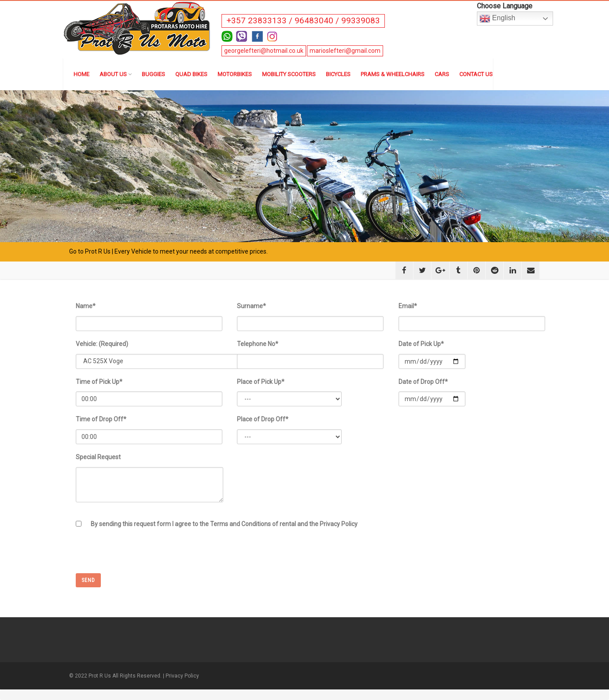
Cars (442, 74)
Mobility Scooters (289, 74)
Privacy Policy (182, 676)
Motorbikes (235, 74)
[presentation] (143, 556)
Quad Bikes (191, 74)
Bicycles (338, 74)
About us (116, 74)
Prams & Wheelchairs (393, 74)
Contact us (476, 74)
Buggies (153, 74)
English (497, 18)
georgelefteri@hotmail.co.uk (264, 51)
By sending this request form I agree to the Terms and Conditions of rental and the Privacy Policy (224, 524)
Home (81, 74)
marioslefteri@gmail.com (345, 51)
